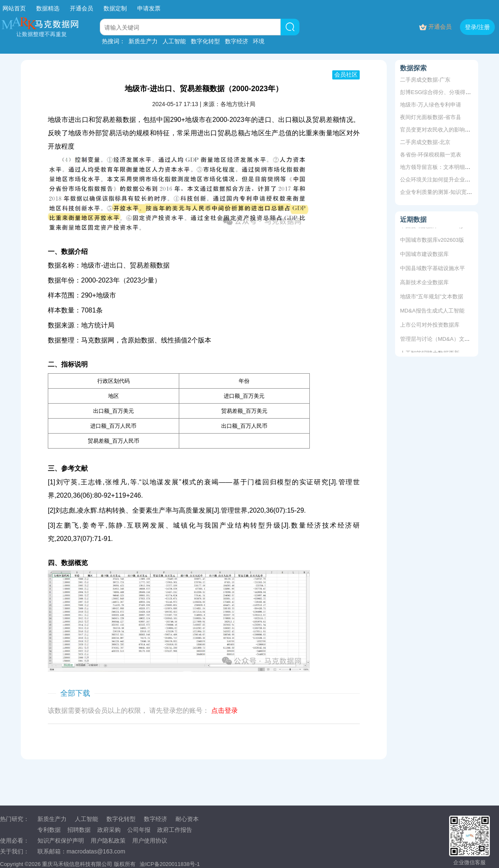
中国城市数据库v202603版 (432, 241)
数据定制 (115, 8)
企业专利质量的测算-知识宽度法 (439, 192)
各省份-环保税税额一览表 (431, 155)
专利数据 (49, 830)
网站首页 (14, 8)
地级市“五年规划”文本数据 (432, 297)
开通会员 (82, 8)
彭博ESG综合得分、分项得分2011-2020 (448, 92)
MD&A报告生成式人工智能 (432, 311)
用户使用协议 (150, 841)
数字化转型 (205, 41)
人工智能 (174, 41)
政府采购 (109, 830)
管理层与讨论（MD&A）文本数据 (440, 340)
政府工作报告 (175, 830)
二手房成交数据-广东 (425, 80)
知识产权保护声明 (61, 841)
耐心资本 (187, 819)
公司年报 (139, 830)
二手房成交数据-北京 (425, 142)
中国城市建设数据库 (424, 255)
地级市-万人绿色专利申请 (431, 105)
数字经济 (237, 41)
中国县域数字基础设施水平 (432, 269)
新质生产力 (143, 41)
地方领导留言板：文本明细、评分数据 (446, 167)
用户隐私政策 (108, 841)
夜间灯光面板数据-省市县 (431, 117)
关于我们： (15, 851)
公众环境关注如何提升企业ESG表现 (443, 180)
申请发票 (149, 8)
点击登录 (225, 711)
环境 (259, 41)
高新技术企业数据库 (424, 283)
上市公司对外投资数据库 (430, 326)
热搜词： (114, 41)
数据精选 (48, 8)
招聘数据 (79, 830)
